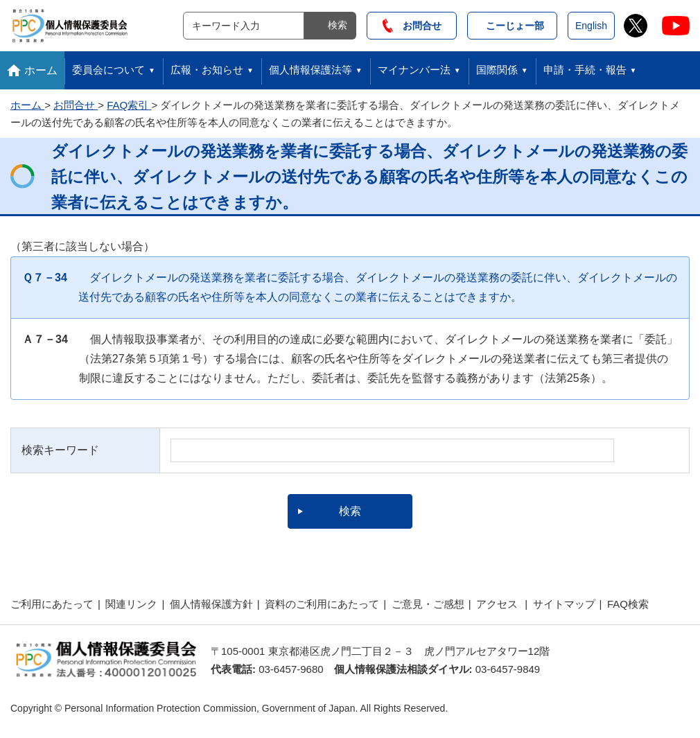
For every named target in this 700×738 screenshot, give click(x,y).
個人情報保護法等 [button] (310, 70)
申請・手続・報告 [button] (585, 70)
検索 (338, 25)
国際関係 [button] (497, 70)
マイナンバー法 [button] (414, 70)
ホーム (41, 70)
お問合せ (412, 26)
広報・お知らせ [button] (207, 70)
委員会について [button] (108, 70)
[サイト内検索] (244, 26)
